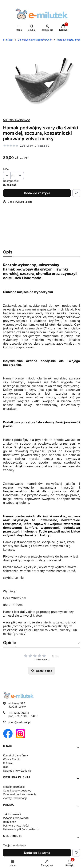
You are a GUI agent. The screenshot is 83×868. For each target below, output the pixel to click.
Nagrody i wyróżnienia (17, 771)
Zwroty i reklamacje (15, 798)
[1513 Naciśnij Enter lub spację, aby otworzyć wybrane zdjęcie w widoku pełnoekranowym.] (41, 80)
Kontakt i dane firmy (16, 755)
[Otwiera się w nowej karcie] (8, 733)
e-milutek (8, 40)
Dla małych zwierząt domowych (35, 40)
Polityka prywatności (16, 825)
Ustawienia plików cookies (20, 829)
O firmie (8, 763)
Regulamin (10, 822)
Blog (6, 767)
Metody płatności (14, 787)
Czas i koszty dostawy (17, 790)
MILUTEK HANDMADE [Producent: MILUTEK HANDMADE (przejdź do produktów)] (17, 120)
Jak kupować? (12, 814)
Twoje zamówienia (14, 845)
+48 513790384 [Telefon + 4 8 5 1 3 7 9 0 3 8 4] (19, 713)
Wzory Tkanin (12, 759)
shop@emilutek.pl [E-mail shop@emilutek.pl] (19, 722)
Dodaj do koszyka (37, 193)
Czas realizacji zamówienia (20, 794)
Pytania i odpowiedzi (16, 818)
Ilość (6, 169)
